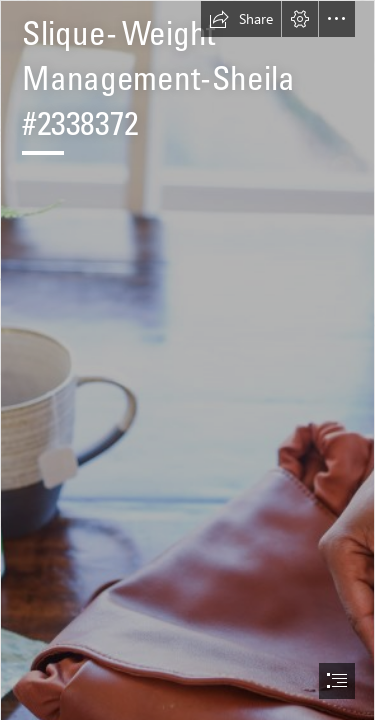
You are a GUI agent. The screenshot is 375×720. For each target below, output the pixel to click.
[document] (187, 360)
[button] (241, 19)
